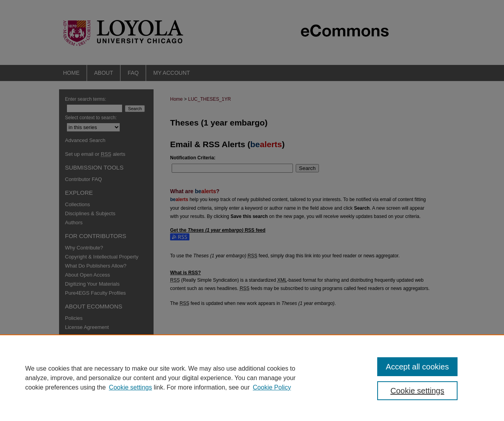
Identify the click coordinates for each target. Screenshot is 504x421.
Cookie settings (131, 387)
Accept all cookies (417, 367)
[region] (252, 378)
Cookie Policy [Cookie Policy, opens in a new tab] (272, 387)
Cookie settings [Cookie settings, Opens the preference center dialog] (418, 391)
